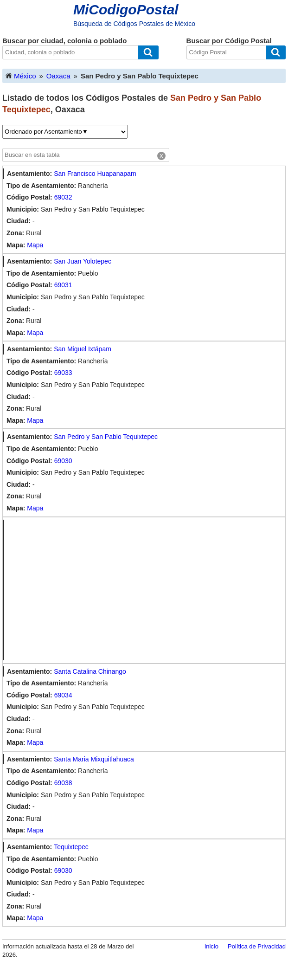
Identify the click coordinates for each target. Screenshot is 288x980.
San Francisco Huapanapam (95, 174)
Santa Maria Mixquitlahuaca (94, 759)
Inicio (211, 946)
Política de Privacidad (257, 946)
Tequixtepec (71, 847)
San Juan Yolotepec (83, 261)
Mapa (35, 245)
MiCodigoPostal (126, 10)
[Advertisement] (146, 590)
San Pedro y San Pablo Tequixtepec (106, 437)
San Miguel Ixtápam (83, 349)
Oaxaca (58, 76)
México (20, 75)
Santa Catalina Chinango (90, 671)
